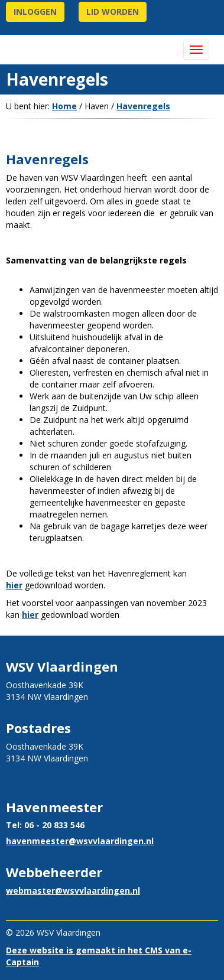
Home (64, 106)
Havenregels (143, 106)
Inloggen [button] (35, 12)
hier (14, 585)
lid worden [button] (113, 12)
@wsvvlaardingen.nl (80, 841)
